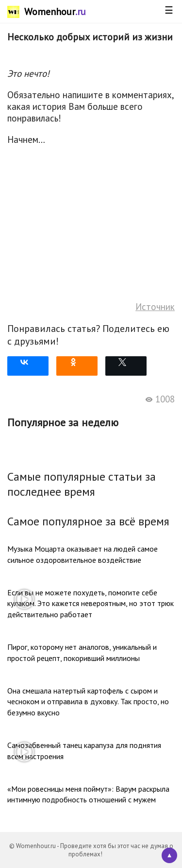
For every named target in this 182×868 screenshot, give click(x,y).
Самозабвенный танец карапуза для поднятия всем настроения (84, 750)
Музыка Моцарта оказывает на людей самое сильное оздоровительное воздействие (83, 554)
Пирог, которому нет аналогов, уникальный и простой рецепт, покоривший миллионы (82, 652)
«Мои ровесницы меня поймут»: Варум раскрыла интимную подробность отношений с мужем (88, 794)
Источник (155, 307)
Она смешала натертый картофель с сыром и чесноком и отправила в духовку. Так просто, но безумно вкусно (88, 702)
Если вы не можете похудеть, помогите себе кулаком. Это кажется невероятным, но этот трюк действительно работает (91, 603)
